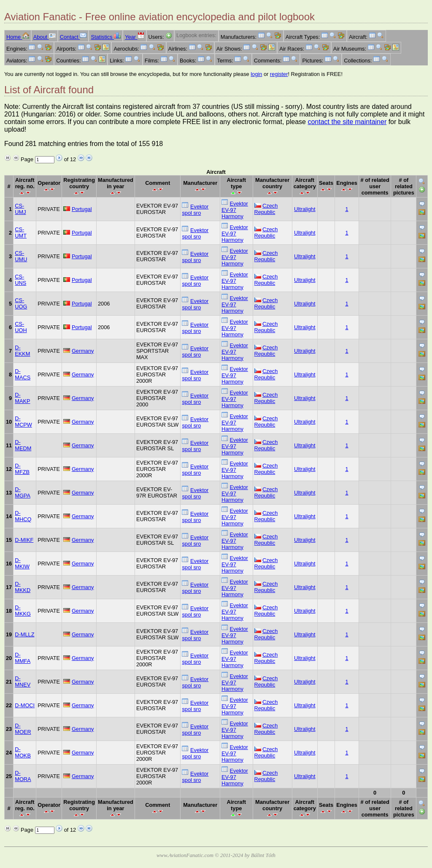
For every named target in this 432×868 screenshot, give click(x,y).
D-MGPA (23, 492)
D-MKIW (22, 563)
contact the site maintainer (347, 122)
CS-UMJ (20, 209)
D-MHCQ (23, 516)
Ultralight (305, 209)
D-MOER (23, 729)
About (45, 37)
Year (134, 37)
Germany (83, 351)
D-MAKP (22, 398)
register (279, 74)
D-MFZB (22, 469)
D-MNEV (23, 681)
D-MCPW (23, 422)
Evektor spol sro (195, 210)
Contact (73, 37)
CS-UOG (21, 303)
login (256, 74)
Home (18, 37)
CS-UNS (20, 280)
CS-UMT (21, 233)
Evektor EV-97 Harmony (235, 210)
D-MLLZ (24, 634)
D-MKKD (23, 587)
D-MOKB (23, 752)
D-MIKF (24, 540)
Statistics (106, 37)
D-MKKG (23, 611)
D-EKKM (22, 351)
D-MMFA (23, 658)
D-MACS (23, 374)
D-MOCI (25, 705)
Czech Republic (266, 209)
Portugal (82, 209)
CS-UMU (21, 256)
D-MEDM (23, 445)
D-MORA (23, 776)
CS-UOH (21, 327)
